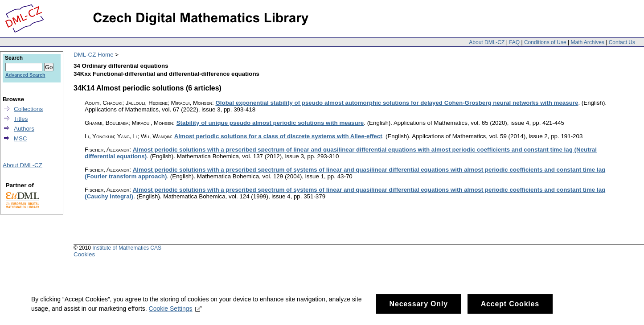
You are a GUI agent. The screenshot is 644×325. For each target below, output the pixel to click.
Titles (21, 119)
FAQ (514, 42)
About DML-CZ (487, 42)
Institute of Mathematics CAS (127, 248)
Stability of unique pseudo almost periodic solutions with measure (270, 123)
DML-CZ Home (94, 55)
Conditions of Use (545, 42)
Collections (28, 109)
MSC (21, 138)
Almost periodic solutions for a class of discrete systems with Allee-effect (278, 136)
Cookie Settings (175, 311)
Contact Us (622, 42)
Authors (24, 129)
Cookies (84, 254)
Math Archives (587, 42)
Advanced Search (25, 75)
